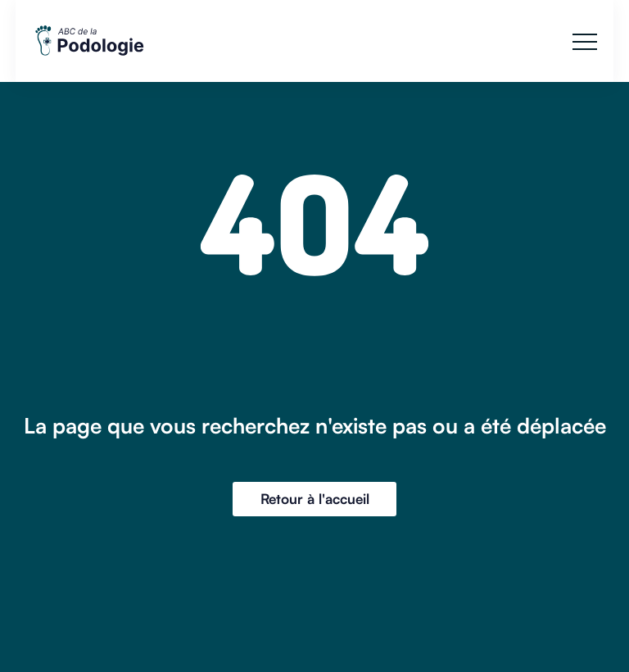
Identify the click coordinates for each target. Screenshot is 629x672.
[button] (585, 42)
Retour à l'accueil (315, 499)
